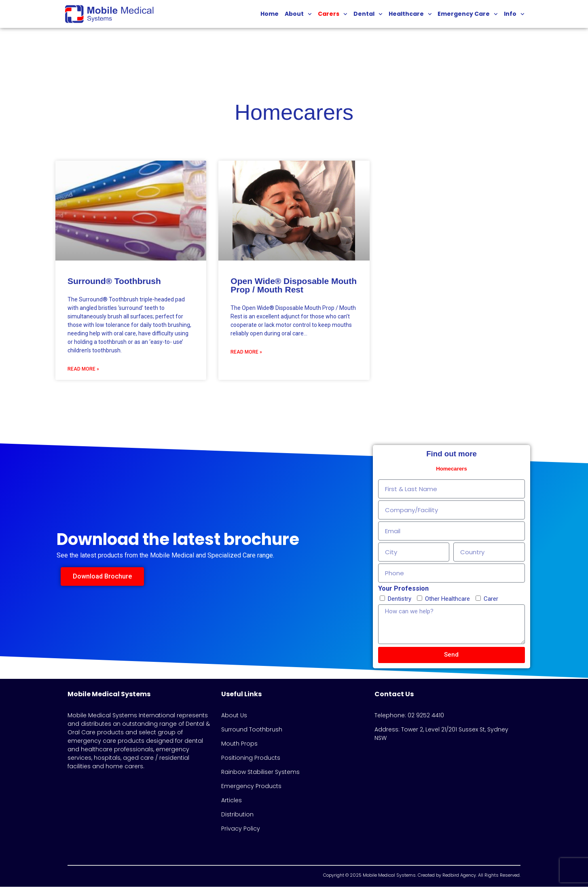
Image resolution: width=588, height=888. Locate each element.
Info (514, 14)
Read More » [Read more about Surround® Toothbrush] (83, 370)
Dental (368, 14)
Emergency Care (468, 14)
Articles (232, 801)
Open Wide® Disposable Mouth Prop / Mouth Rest (294, 286)
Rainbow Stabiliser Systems (260, 773)
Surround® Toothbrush (114, 282)
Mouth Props (239, 745)
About (298, 14)
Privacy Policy (241, 830)
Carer (491, 600)
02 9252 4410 (426, 716)
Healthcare (410, 14)
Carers (333, 14)
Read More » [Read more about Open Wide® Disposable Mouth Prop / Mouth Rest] (246, 353)
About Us (234, 716)
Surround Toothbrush (252, 731)
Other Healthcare (447, 600)
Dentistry (400, 600)
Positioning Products (251, 759)
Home (270, 14)
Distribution (237, 816)
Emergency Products (251, 787)
